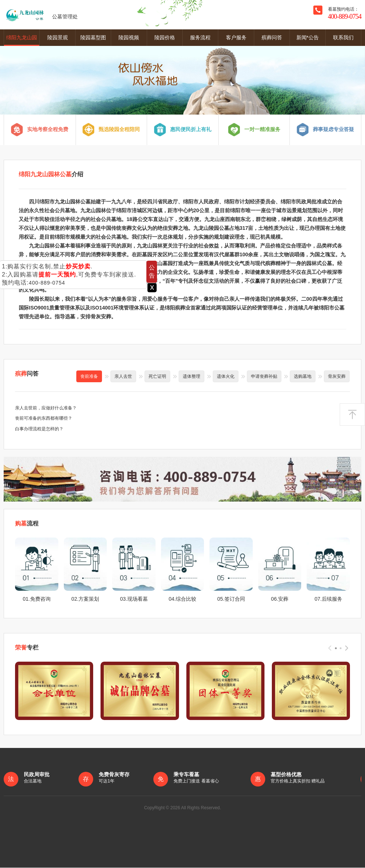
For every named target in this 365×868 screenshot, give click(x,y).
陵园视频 (129, 37)
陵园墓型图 (93, 37)
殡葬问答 (272, 37)
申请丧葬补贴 (264, 376)
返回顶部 (352, 414)
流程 (27, 524)
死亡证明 (157, 376)
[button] (336, 649)
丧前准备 (89, 376)
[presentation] (330, 648)
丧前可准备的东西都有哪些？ (44, 419)
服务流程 (200, 37)
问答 (27, 374)
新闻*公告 (308, 37)
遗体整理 (191, 376)
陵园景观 (58, 37)
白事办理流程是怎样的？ (39, 429)
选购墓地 (303, 376)
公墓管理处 (41, 15)
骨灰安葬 (337, 376)
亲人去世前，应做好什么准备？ (46, 408)
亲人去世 (123, 376)
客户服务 (236, 37)
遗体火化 (226, 376)
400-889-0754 (47, 283)
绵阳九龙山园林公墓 (22, 40)
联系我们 (343, 37)
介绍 (51, 175)
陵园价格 (165, 37)
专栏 (27, 648)
